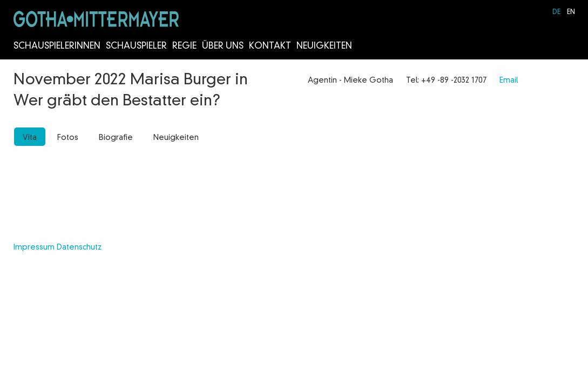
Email (509, 81)
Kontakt (270, 46)
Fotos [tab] (68, 138)
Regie (184, 46)
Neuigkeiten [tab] (176, 138)
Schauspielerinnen (57, 46)
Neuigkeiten (324, 46)
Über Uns (223, 46)
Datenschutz (79, 247)
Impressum (34, 247)
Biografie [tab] (116, 138)
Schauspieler (136, 46)
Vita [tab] (30, 138)
